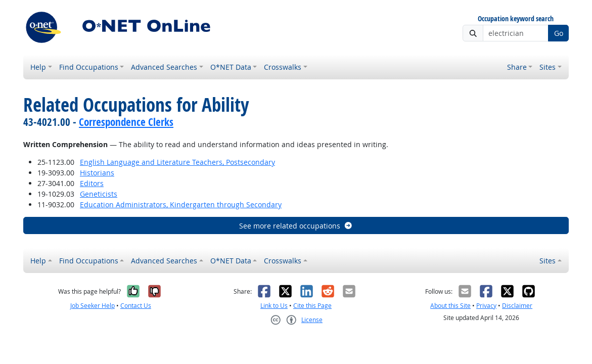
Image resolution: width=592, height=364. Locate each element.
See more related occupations (296, 226)
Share (517, 67)
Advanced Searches (164, 67)
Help (38, 67)
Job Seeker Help (93, 306)
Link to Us (274, 306)
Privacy (486, 306)
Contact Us (136, 306)
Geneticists (99, 194)
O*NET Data (231, 67)
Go (559, 33)
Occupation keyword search (516, 19)
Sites (548, 67)
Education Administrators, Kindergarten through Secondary (181, 204)
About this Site (450, 306)
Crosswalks (283, 67)
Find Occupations (89, 67)
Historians (97, 173)
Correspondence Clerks (126, 122)
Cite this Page (312, 306)
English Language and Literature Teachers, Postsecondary (177, 162)
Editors (92, 183)
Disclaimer (517, 306)
